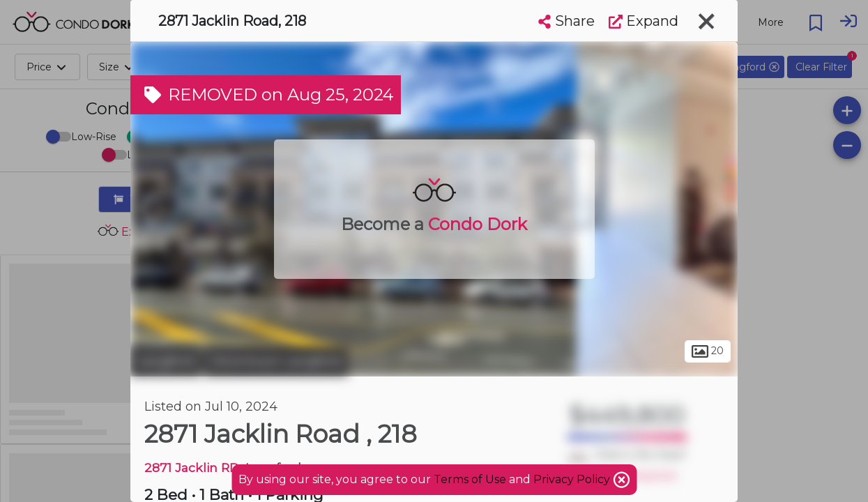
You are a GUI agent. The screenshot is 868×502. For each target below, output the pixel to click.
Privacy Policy (573, 479)
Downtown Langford (276, 361)
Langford (166, 361)
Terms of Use (470, 479)
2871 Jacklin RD (192, 467)
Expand (644, 21)
